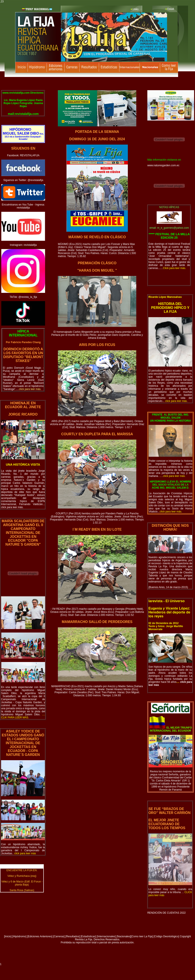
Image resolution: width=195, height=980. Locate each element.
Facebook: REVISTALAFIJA (23, 155)
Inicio (8, 936)
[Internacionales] (106, 936)
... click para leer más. (23, 506)
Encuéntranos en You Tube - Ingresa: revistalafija (23, 206)
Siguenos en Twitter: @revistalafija (23, 180)
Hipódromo (19, 936)
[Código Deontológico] (166, 936)
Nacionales (124, 936)
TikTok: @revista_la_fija (23, 297)
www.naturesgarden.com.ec (163, 165)
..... (28, 389)
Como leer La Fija (142, 936)
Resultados (73, 936)
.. (24, 853)
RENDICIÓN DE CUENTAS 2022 (167, 913)
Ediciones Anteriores (40, 936)
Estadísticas (88, 936)
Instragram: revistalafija (23, 245)
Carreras (59, 936)
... (170, 512)
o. (23, 716)
